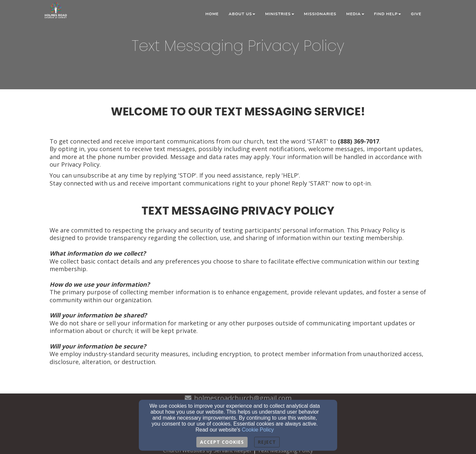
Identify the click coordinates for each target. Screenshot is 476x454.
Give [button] (416, 14)
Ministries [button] (279, 14)
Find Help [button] (388, 14)
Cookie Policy (258, 430)
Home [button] (212, 14)
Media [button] (355, 14)
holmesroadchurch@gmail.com (243, 398)
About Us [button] (242, 14)
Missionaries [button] (320, 14)
